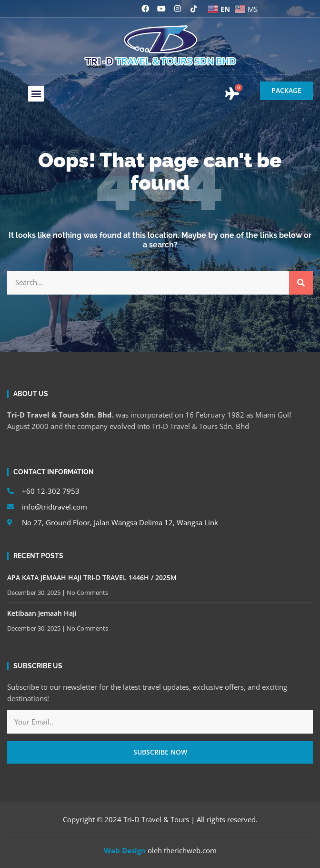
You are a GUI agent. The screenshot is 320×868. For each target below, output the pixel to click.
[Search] (301, 283)
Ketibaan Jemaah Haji (42, 613)
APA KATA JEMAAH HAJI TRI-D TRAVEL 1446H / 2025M (92, 577)
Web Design (125, 850)
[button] (36, 94)
